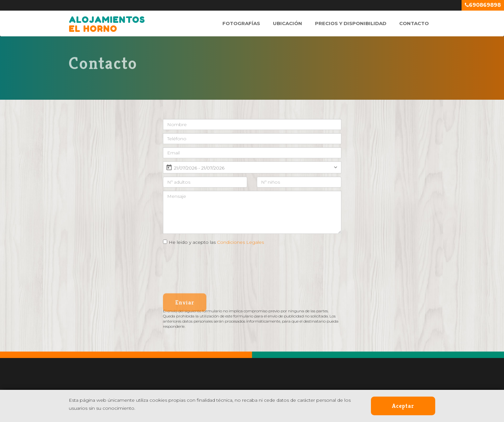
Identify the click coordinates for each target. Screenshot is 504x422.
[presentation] (212, 263)
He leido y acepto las (216, 242)
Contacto (414, 23)
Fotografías (241, 23)
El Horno (107, 21)
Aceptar (403, 406)
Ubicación (288, 23)
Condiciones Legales (240, 242)
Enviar (185, 306)
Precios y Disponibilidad (351, 23)
